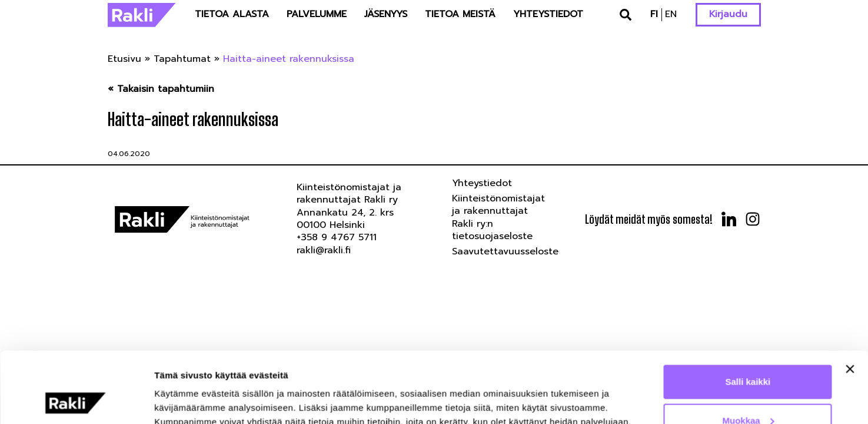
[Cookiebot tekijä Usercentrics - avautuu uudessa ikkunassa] (76, 401)
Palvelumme (317, 14)
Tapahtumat (182, 59)
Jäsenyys (386, 14)
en (671, 14)
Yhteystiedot (548, 14)
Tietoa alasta (232, 14)
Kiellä (748, 392)
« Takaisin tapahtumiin (161, 89)
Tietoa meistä (460, 14)
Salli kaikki (748, 315)
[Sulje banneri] (850, 303)
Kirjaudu (728, 14)
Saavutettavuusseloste (505, 251)
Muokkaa (749, 354)
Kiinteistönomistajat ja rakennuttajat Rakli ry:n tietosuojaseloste (498, 217)
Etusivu (124, 59)
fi (654, 14)
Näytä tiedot (180, 388)
